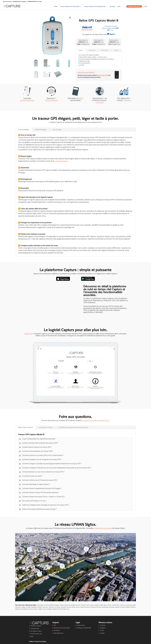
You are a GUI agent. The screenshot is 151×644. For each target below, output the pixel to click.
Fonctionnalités (24, 130)
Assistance (57, 630)
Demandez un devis (36, 631)
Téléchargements (59, 633)
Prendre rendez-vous (134, 6)
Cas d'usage (57, 130)
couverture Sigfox (61, 161)
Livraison (116, 50)
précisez (127, 100)
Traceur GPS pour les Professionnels (94, 7)
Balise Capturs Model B (25, 427)
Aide (119, 7)
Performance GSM (103, 75)
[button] (70, 18)
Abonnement (92, 50)
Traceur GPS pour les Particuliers (70, 7)
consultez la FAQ (103, 420)
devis (81, 98)
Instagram (103, 628)
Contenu (81, 50)
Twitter (102, 630)
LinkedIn (102, 633)
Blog (32, 636)
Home (56, 7)
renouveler (100, 102)
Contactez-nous (35, 629)
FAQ (55, 625)
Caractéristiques (41, 130)
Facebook (103, 625)
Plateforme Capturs (36, 626)
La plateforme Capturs (46, 427)
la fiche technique (27, 100)
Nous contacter (51, 100)
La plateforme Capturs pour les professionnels (73, 427)
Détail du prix (105, 50)
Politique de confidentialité (84, 628)
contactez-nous (88, 420)
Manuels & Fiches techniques (62, 628)
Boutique (112, 7)
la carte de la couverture (103, 528)
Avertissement (81, 625)
